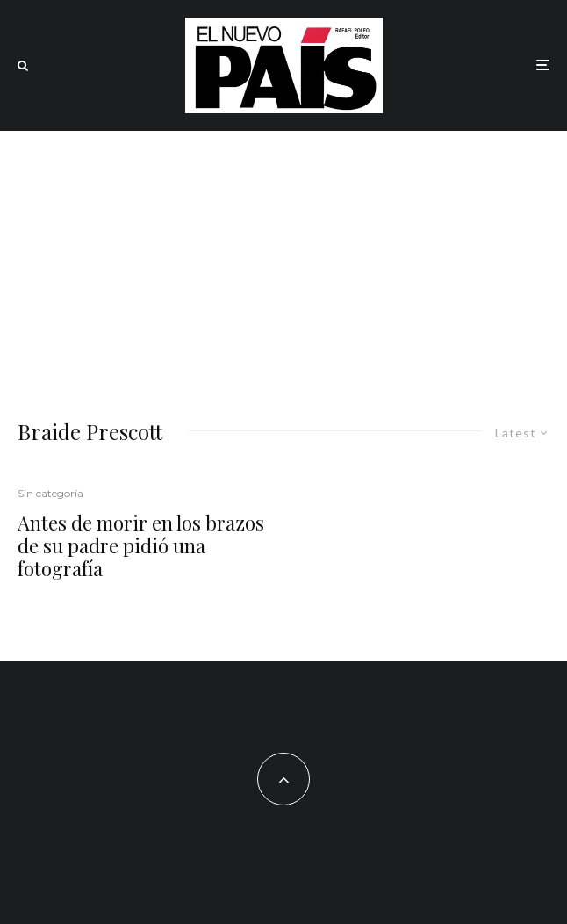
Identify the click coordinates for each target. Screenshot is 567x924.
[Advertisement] (283, 263)
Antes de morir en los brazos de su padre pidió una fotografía (141, 546)
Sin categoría (50, 493)
